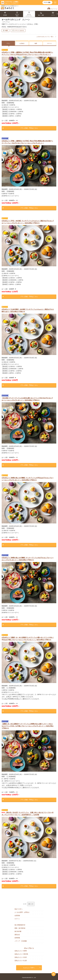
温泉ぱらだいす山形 (21, 961)
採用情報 (17, 938)
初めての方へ (19, 909)
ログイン (17, 919)
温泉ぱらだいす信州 (21, 957)
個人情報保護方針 (20, 925)
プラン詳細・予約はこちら (29, 128)
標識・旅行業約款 (20, 928)
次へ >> (31, 904)
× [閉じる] (55, 3)
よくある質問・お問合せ (22, 912)
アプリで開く (47, 3)
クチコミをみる (19, 30)
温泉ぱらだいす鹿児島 (21, 954)
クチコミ (49, 43)
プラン (8, 43)
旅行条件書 (18, 931)
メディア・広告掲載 (21, 941)
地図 (6, 30)
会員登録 (17, 916)
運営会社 (17, 935)
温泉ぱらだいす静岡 (21, 951)
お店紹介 (22, 43)
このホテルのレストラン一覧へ (45, 37)
